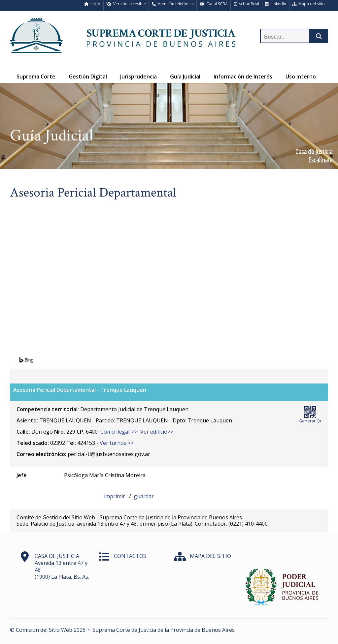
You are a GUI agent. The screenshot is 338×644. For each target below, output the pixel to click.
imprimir (115, 496)
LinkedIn (276, 4)
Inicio (92, 4)
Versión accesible (126, 4)
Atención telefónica (173, 4)
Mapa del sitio (309, 4)
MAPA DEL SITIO (210, 556)
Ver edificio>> (157, 432)
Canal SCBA (214, 4)
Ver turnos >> (117, 443)
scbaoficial (247, 4)
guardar (144, 496)
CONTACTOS (130, 556)
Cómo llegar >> (119, 432)
